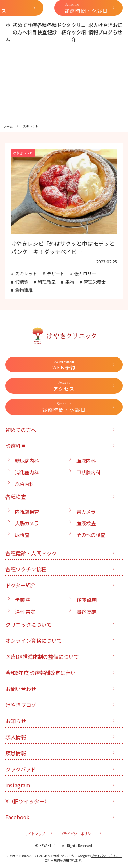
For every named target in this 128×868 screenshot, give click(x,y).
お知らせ (117, 28)
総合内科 (25, 484)
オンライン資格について (34, 640)
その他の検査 (91, 535)
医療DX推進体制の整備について (42, 656)
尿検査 (22, 535)
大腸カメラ (27, 523)
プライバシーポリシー (77, 834)
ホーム (8, 32)
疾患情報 (16, 753)
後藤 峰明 (87, 600)
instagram (18, 785)
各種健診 (52, 28)
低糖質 (22, 282)
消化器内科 (27, 472)
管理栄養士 (95, 282)
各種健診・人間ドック (31, 553)
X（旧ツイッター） (27, 801)
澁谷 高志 (87, 612)
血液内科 (86, 460)
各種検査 (42, 28)
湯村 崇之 (25, 612)
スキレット (26, 274)
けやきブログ (105, 28)
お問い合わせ (21, 689)
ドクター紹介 (64, 28)
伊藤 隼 (23, 600)
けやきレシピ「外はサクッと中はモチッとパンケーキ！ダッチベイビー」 (63, 247)
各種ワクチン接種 (26, 569)
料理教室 (47, 282)
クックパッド (21, 769)
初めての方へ (20, 28)
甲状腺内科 (88, 472)
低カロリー (85, 274)
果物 (70, 282)
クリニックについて (29, 624)
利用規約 (54, 860)
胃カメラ (86, 511)
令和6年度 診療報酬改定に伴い (41, 673)
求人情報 (93, 28)
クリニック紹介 (79, 32)
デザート (56, 274)
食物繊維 (24, 290)
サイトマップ (35, 834)
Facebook (17, 817)
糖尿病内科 (27, 460)
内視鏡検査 (27, 511)
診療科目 (32, 28)
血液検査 (86, 523)
